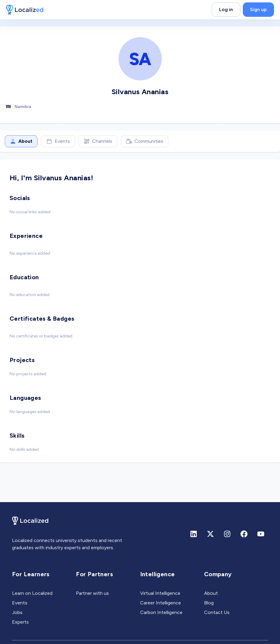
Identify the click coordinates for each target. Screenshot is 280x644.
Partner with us (92, 593)
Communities (145, 141)
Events (58, 141)
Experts (20, 622)
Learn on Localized (32, 593)
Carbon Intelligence (161, 612)
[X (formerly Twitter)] (210, 534)
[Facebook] (244, 534)
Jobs (17, 612)
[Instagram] (227, 534)
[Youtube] (261, 534)
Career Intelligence (161, 603)
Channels (98, 141)
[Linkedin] (194, 534)
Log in (226, 9)
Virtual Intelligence (160, 593)
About (21, 141)
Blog (209, 603)
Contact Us (217, 612)
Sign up (258, 9)
